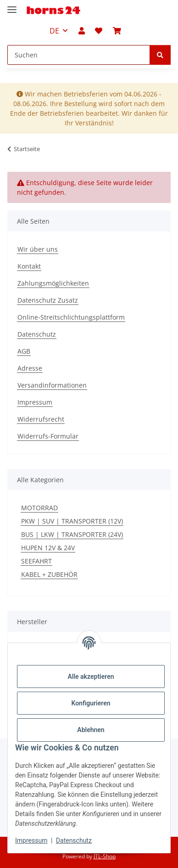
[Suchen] (160, 55)
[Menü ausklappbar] (12, 6)
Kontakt (29, 266)
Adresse (30, 368)
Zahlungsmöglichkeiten (53, 283)
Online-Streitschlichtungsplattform (71, 317)
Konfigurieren (91, 703)
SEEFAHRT (36, 561)
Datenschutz (74, 840)
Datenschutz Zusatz (48, 300)
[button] (82, 31)
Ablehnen (91, 730)
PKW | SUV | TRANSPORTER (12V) (72, 521)
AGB (24, 351)
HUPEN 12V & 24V (48, 548)
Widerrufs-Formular (48, 436)
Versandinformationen (52, 385)
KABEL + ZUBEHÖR (49, 574)
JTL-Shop (105, 856)
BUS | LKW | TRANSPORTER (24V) (72, 534)
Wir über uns (38, 249)
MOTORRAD (39, 508)
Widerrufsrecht (41, 419)
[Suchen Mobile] (79, 55)
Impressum (31, 840)
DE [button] (54, 31)
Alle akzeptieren (91, 676)
